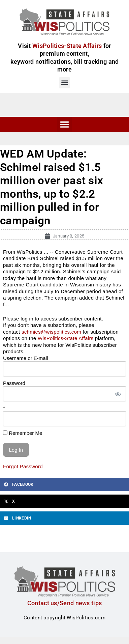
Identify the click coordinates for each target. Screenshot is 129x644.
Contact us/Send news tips (65, 603)
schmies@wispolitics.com (51, 332)
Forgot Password (23, 466)
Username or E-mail (25, 358)
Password (14, 383)
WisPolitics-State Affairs (66, 338)
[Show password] (118, 394)
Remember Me (23, 433)
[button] (64, 83)
